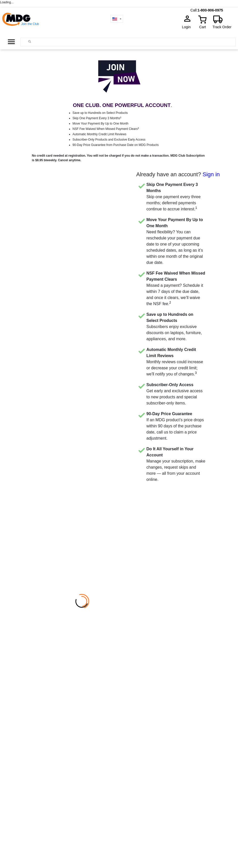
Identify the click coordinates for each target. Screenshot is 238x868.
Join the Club (30, 24)
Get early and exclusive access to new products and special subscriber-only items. (175, 394)
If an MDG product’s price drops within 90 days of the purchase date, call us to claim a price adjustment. (175, 426)
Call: (194, 10)
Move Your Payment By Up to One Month (101, 124)
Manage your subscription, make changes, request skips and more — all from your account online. (176, 464)
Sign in (211, 174)
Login (188, 27)
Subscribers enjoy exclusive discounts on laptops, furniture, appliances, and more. (174, 327)
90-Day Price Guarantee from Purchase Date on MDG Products (116, 145)
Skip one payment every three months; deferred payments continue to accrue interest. (174, 197)
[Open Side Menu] (11, 42)
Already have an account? (178, 174)
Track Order (222, 27)
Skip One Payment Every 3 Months (97, 118)
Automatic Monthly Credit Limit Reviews (100, 134)
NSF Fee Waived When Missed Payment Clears (106, 129)
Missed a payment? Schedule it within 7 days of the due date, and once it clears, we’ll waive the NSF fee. (176, 288)
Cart (203, 27)
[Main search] (30, 42)
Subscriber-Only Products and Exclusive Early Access (109, 140)
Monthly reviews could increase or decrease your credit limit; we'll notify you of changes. (175, 362)
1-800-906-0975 (210, 10)
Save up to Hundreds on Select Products (100, 113)
